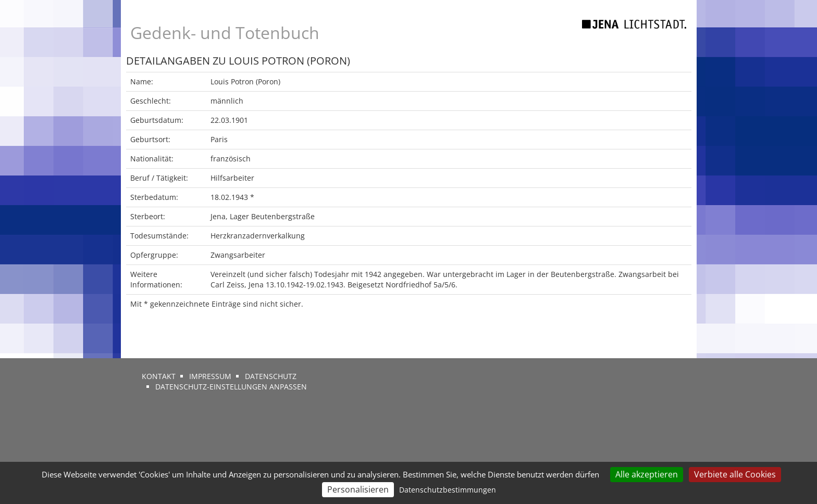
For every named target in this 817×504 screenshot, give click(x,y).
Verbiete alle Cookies (735, 474)
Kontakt (159, 376)
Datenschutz (271, 376)
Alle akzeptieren (647, 474)
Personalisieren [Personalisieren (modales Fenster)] (358, 489)
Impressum (210, 376)
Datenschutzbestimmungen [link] (448, 490)
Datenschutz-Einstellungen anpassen (231, 387)
